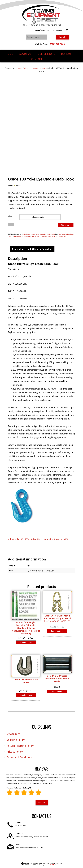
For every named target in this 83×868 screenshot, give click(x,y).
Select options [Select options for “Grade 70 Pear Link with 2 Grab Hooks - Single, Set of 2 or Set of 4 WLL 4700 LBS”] (57, 631)
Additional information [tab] (40, 249)
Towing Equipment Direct (42, 15)
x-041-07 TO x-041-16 (59, 236)
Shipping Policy (16, 740)
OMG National (54, 865)
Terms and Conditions (19, 757)
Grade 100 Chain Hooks (47, 234)
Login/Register (42, 30)
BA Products (63, 234)
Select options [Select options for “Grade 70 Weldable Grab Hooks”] (26, 695)
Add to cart (66, 225)
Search (62, 37)
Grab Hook (15, 236)
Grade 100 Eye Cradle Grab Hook (37, 236)
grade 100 (23, 236)
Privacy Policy (15, 751)
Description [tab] (18, 249)
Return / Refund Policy (20, 745)
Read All (42, 802)
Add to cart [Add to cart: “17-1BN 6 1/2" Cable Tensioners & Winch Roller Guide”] (57, 691)
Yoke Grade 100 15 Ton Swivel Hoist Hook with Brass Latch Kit (38, 539)
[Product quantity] (11, 224)
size (10, 216)
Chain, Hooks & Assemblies (38, 68)
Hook (50, 236)
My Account (58, 30)
